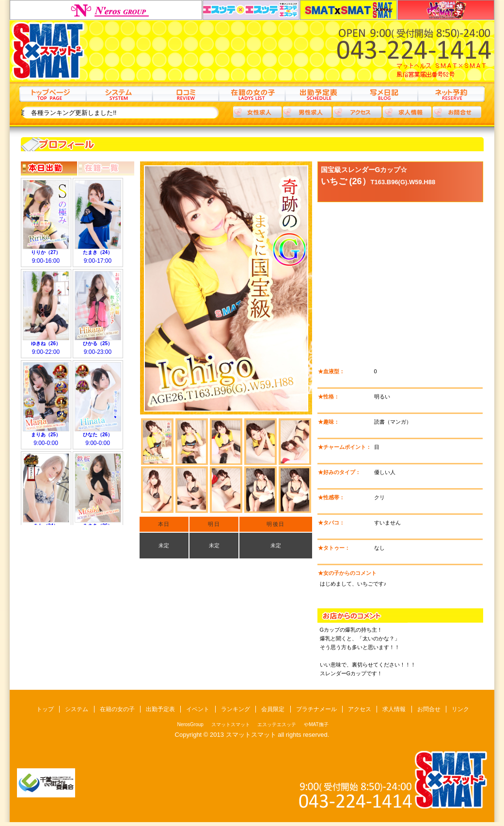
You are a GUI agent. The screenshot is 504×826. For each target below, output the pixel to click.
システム (119, 94)
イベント (198, 709)
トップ (53, 94)
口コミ (185, 94)
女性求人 (257, 112)
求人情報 (407, 112)
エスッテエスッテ (251, 10)
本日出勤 (49, 168)
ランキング (236, 709)
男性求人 (307, 112)
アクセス (357, 112)
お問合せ (429, 709)
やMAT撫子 (446, 10)
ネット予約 (451, 94)
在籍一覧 (106, 168)
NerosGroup (106, 10)
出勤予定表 (318, 94)
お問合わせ (457, 112)
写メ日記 (385, 94)
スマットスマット (348, 10)
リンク (460, 709)
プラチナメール (316, 709)
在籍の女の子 (252, 94)
